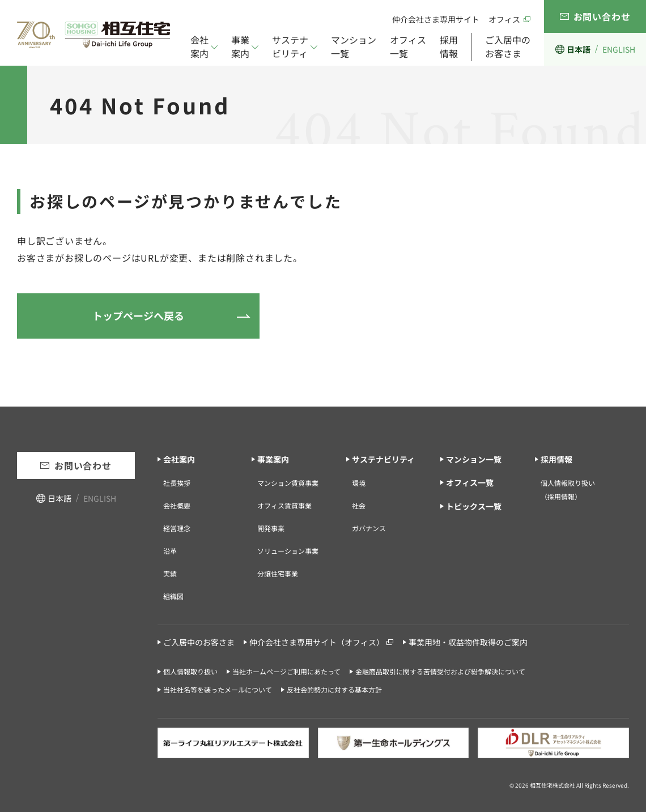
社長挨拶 (177, 483)
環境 (359, 483)
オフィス (504, 19)
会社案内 (199, 46)
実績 (170, 573)
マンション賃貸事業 (288, 483)
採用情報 (449, 46)
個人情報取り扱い (190, 671)
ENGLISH (619, 49)
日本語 (579, 49)
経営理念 (177, 528)
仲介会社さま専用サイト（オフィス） (317, 642)
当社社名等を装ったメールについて (218, 689)
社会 (359, 505)
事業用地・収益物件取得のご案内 (468, 642)
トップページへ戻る (138, 315)
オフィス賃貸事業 (284, 505)
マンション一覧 (354, 46)
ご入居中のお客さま (508, 46)
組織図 (173, 596)
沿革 (170, 551)
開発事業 (271, 528)
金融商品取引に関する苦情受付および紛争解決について (440, 671)
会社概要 (177, 505)
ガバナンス (369, 528)
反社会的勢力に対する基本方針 (334, 689)
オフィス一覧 (408, 46)
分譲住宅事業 (278, 573)
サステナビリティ (290, 46)
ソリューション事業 (288, 551)
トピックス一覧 (474, 506)
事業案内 (240, 46)
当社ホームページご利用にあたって (286, 671)
